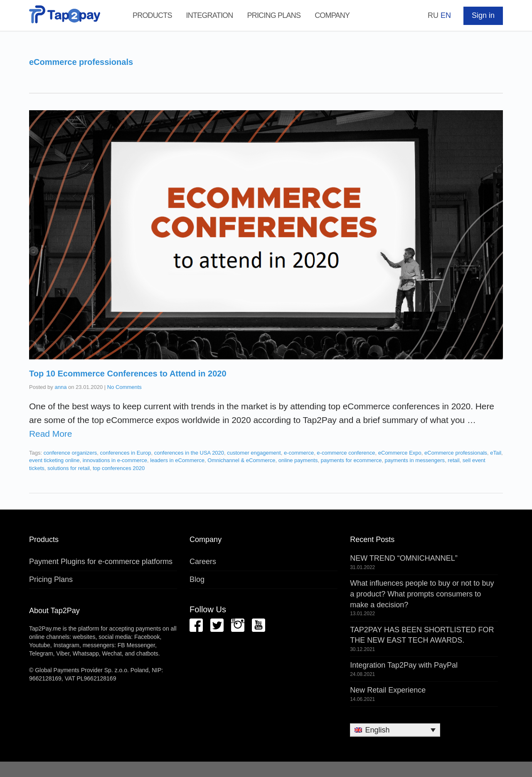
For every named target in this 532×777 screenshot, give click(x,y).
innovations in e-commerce (115, 460)
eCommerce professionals (456, 453)
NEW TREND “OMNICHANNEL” (404, 558)
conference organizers (70, 453)
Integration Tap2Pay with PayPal (404, 665)
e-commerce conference (346, 453)
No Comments (124, 387)
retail (453, 460)
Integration (210, 15)
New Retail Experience (388, 690)
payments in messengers (415, 460)
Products (152, 15)
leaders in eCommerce (177, 460)
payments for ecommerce (351, 460)
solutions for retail (69, 468)
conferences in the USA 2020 (189, 453)
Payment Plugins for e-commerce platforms (101, 562)
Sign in (483, 15)
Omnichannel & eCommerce (241, 460)
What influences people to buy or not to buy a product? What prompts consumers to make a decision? (422, 594)
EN (446, 15)
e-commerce (299, 453)
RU (433, 15)
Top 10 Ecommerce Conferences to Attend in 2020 (128, 374)
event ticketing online (54, 460)
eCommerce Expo (400, 453)
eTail (496, 453)
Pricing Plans (274, 15)
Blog (197, 579)
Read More (50, 434)
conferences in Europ (126, 453)
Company (332, 15)
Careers (203, 562)
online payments (298, 460)
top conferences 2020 (119, 468)
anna (60, 387)
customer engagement (254, 453)
